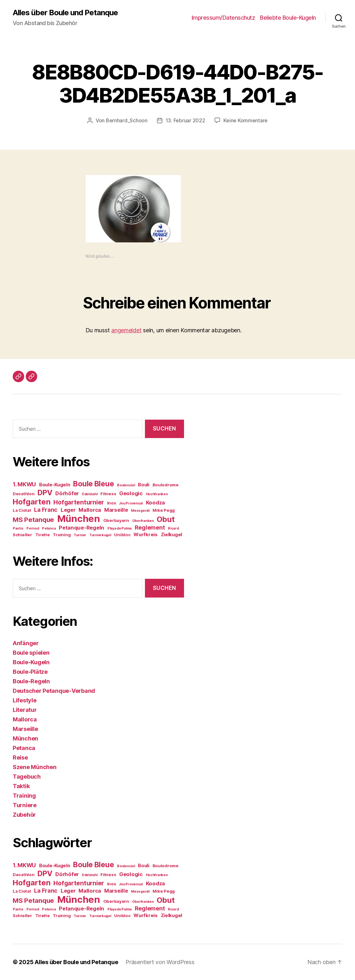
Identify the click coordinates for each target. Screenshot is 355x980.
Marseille (25, 729)
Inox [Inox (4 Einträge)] (112, 503)
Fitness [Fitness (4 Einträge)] (108, 494)
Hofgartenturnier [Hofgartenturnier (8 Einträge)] (79, 502)
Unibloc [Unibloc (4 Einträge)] (122, 535)
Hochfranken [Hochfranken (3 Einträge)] (157, 494)
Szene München (35, 767)
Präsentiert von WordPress (160, 962)
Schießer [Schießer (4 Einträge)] (22, 535)
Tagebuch (27, 777)
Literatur (25, 710)
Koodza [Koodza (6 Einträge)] (155, 503)
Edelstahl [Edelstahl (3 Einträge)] (90, 494)
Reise (20, 757)
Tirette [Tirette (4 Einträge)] (43, 535)
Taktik (21, 786)
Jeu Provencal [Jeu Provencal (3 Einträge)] (131, 503)
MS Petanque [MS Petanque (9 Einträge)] (33, 520)
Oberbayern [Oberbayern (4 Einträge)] (116, 520)
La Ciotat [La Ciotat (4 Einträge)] (22, 510)
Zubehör (24, 815)
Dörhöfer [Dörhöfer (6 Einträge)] (67, 493)
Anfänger (26, 643)
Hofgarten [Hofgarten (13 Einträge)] (32, 502)
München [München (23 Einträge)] (79, 519)
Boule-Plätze (30, 672)
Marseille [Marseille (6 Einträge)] (116, 510)
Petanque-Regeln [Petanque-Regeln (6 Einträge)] (82, 528)
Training (24, 796)
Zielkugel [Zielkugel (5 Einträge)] (172, 534)
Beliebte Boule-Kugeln (288, 18)
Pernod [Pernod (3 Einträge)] (33, 528)
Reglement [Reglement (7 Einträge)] (150, 527)
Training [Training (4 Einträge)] (62, 535)
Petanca (24, 748)
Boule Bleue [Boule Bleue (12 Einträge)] (93, 484)
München (25, 738)
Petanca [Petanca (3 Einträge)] (49, 528)
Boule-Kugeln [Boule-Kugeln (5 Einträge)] (55, 485)
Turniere (25, 805)
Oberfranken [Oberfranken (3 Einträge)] (143, 521)
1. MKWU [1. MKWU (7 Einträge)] (24, 484)
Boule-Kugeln (31, 662)
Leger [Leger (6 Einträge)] (68, 510)
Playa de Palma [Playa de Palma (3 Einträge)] (119, 528)
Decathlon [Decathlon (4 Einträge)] (24, 494)
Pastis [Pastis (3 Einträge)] (18, 528)
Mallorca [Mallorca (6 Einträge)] (90, 510)
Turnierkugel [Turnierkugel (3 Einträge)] (100, 535)
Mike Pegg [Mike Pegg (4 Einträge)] (164, 510)
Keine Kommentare (246, 120)
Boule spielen (31, 653)
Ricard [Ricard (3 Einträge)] (173, 528)
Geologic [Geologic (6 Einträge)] (131, 493)
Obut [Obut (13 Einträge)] (166, 519)
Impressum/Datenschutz (223, 18)
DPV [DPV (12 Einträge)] (45, 493)
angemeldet (126, 330)
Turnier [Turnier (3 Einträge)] (80, 535)
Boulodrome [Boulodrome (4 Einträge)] (166, 485)
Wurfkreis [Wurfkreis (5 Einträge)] (146, 534)
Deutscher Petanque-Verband (54, 691)
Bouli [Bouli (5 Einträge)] (144, 485)
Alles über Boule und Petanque (65, 13)
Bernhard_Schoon (127, 120)
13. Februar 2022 (185, 120)
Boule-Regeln (31, 681)
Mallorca (25, 719)
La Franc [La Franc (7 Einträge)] (46, 510)
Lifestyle (25, 700)
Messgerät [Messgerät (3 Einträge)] (140, 511)
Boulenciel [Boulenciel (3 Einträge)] (126, 485)
